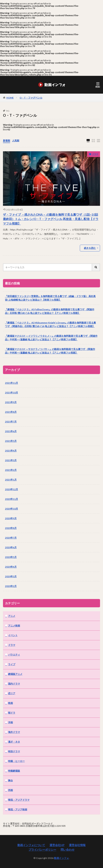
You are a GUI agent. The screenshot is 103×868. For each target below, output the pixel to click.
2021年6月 (11, 431)
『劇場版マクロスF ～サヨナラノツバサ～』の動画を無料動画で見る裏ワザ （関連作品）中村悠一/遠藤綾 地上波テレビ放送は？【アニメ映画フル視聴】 (50, 351)
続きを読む (90, 248)
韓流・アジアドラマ (19, 800)
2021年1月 (11, 480)
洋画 (10, 722)
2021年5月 (11, 441)
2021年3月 (11, 460)
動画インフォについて (31, 845)
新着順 (7, 141)
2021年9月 (11, 402)
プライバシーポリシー (42, 850)
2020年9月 (11, 518)
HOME (10, 98)
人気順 (16, 141)
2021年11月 (11, 383)
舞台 (10, 780)
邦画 (10, 790)
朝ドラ (12, 713)
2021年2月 (11, 470)
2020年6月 (11, 547)
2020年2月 (11, 586)
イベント (13, 635)
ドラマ (95, 154)
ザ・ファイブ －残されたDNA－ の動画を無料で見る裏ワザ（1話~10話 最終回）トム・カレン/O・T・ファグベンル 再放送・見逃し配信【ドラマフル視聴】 (51, 219)
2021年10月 (11, 393)
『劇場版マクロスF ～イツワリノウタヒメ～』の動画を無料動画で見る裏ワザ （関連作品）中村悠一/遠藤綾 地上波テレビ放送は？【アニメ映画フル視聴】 (51, 338)
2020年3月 (11, 576)
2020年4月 (11, 567)
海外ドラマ (14, 732)
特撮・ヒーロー (16, 761)
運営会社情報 (77, 845)
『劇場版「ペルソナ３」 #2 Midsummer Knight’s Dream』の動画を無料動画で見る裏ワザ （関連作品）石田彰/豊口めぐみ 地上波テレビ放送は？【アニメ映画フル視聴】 (50, 324)
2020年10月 (11, 509)
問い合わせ (68, 850)
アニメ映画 (14, 626)
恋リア (12, 693)
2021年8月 (11, 412)
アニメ (12, 616)
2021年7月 (11, 422)
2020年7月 (11, 538)
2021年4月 (11, 451)
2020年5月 (11, 557)
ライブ (12, 664)
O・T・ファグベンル (31, 98)
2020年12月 (11, 489)
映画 (10, 703)
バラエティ (14, 655)
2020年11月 (11, 499)
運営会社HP (57, 845)
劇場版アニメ (15, 674)
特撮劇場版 (14, 771)
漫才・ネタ (14, 742)
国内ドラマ (14, 684)
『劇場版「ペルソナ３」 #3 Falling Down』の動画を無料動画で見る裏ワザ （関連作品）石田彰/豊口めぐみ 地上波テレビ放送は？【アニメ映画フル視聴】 (50, 311)
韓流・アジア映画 (18, 809)
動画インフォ (62, 858)
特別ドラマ (14, 751)
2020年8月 (11, 528)
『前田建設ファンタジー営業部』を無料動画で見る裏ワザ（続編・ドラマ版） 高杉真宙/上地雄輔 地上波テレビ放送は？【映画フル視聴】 (50, 298)
